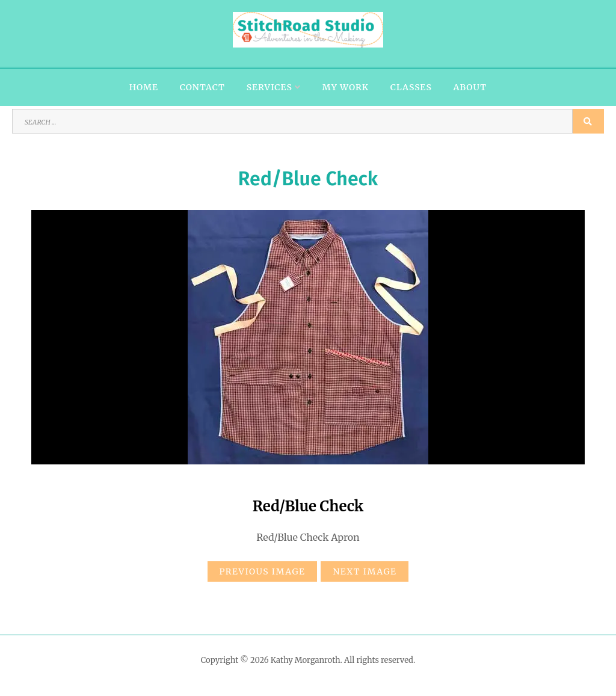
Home (144, 87)
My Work (346, 87)
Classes (411, 87)
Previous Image (263, 571)
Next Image (365, 571)
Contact (202, 87)
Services (269, 87)
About (470, 87)
